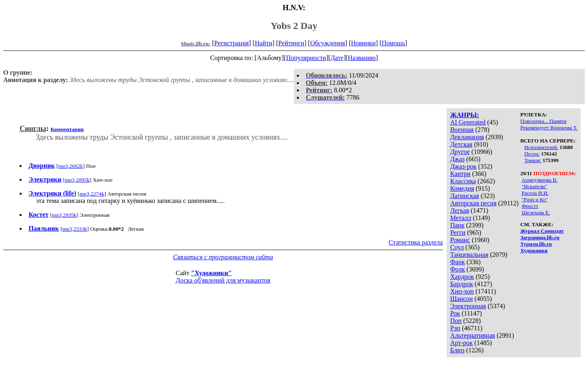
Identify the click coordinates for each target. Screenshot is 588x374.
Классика (463, 181)
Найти (264, 43)
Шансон (461, 299)
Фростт (530, 206)
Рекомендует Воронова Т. (549, 128)
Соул (457, 247)
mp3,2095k (77, 180)
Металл (461, 218)
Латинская (464, 196)
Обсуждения (328, 43)
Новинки (363, 43)
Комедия (462, 188)
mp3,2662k (71, 166)
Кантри (460, 174)
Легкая (459, 210)
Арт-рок (461, 343)
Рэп (455, 328)
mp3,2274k (92, 194)
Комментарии (67, 129)
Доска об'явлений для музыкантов (223, 280)
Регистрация (232, 43)
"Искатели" (534, 186)
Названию (362, 58)
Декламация (467, 137)
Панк (457, 225)
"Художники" (212, 273)
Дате (337, 58)
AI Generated (468, 122)
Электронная (468, 306)
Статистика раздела (416, 242)
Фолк (457, 269)
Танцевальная (469, 255)
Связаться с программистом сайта (223, 257)
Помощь (393, 43)
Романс (460, 240)
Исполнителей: (541, 147)
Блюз (457, 350)
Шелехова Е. (536, 213)
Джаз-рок (463, 166)
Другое (460, 152)
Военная (462, 130)
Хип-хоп (462, 291)
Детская (461, 144)
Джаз (457, 159)
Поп (456, 321)
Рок (455, 313)
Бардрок (461, 284)
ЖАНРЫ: (464, 115)
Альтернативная (472, 335)
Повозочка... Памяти (543, 121)
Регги (458, 233)
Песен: (532, 154)
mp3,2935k (64, 215)
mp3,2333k (75, 229)
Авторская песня (473, 203)
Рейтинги (291, 43)
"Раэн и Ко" (535, 199)
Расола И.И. (535, 193)
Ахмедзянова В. (539, 180)
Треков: (533, 160)
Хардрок (462, 277)
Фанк (457, 262)
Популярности (306, 58)
